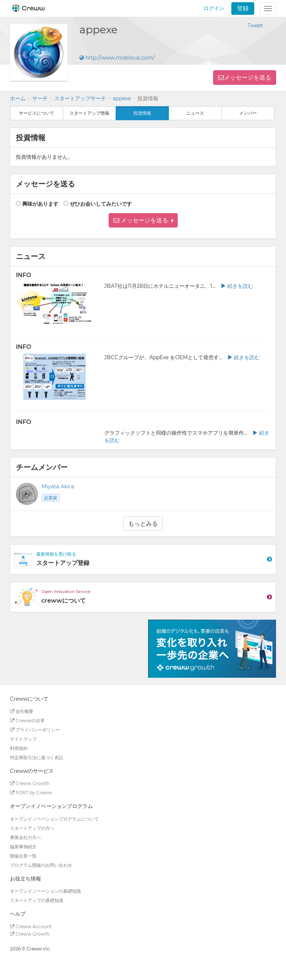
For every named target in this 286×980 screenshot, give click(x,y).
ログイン (214, 8)
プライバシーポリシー (35, 730)
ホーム (18, 98)
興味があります (40, 204)
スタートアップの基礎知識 (37, 900)
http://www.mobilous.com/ (117, 58)
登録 (243, 8)
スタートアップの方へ (32, 828)
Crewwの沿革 (27, 720)
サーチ (40, 98)
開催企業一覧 (23, 856)
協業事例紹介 (23, 847)
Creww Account (31, 927)
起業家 (51, 498)
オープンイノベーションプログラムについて (54, 819)
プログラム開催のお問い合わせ (41, 865)
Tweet (255, 26)
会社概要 (22, 711)
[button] (143, 220)
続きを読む (237, 286)
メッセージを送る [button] (248, 78)
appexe (122, 98)
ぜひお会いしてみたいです (101, 204)
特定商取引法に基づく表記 (37, 757)
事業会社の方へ (25, 837)
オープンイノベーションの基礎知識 (45, 891)
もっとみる (143, 524)
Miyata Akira (58, 486)
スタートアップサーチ (80, 98)
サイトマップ (23, 739)
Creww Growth (30, 783)
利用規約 (19, 748)
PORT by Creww (31, 793)
